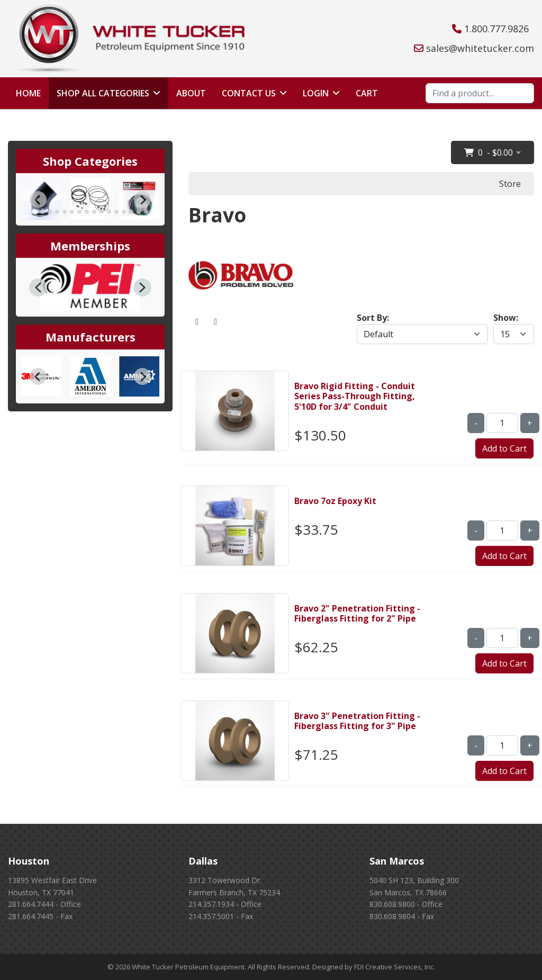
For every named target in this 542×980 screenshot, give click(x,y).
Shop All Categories (103, 93)
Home (28, 93)
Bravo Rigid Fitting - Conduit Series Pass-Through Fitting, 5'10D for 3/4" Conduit (355, 396)
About (191, 93)
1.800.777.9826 (496, 29)
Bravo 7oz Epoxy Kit (335, 501)
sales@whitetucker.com (480, 48)
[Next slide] (142, 200)
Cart (367, 93)
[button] (38, 287)
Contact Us (249, 93)
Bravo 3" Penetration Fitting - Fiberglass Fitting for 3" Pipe (357, 721)
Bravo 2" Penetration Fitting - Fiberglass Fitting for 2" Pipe (357, 613)
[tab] (35, 212)
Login (316, 93)
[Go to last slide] (38, 200)
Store (510, 184)
